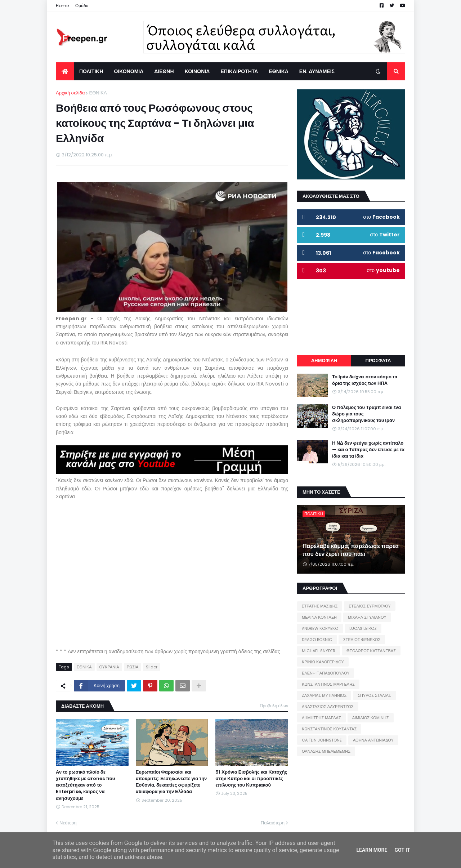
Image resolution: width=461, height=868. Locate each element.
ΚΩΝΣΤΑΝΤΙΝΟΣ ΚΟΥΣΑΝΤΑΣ (329, 729)
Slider (152, 667)
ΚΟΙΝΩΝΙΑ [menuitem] (197, 71)
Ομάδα (82, 6)
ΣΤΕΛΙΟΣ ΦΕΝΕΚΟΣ (362, 640)
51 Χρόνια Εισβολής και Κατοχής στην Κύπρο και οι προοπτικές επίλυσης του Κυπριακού (251, 779)
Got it (402, 850)
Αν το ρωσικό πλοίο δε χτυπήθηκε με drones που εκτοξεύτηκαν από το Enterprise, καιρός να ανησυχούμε (85, 785)
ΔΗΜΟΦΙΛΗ (324, 360)
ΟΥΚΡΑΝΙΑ (109, 667)
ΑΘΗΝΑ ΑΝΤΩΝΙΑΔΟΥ (373, 740)
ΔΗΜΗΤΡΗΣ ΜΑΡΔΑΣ (321, 718)
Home (62, 6)
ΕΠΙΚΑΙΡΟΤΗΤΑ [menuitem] (239, 71)
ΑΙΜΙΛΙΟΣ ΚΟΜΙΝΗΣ (371, 718)
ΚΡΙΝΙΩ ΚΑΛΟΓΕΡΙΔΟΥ (323, 662)
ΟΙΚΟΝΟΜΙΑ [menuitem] (129, 71)
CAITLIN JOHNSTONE (322, 740)
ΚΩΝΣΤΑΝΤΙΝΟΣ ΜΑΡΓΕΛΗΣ (328, 684)
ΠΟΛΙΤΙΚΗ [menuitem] (91, 71)
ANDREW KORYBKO (320, 628)
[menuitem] (65, 71)
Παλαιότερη (273, 823)
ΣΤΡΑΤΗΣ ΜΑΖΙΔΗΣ (320, 606)
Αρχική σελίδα (70, 93)
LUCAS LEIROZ (363, 628)
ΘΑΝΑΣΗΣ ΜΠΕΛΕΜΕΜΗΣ (326, 751)
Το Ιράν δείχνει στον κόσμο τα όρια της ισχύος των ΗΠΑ (365, 380)
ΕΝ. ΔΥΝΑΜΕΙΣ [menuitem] (317, 71)
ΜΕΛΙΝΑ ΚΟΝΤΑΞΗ (319, 617)
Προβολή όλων (274, 706)
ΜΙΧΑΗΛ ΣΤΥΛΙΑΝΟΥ (367, 617)
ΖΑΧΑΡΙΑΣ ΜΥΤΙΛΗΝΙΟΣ (324, 695)
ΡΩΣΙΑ (133, 667)
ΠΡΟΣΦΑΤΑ (378, 360)
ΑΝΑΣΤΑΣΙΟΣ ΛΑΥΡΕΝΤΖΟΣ (328, 707)
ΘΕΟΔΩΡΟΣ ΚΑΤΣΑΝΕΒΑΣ (371, 651)
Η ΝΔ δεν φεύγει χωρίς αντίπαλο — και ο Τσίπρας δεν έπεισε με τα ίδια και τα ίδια (368, 450)
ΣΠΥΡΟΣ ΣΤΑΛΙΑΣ (374, 695)
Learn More (372, 850)
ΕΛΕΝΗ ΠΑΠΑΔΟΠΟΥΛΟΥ (326, 673)
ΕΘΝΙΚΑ (98, 93)
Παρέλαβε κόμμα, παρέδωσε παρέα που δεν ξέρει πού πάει (351, 550)
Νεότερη (68, 823)
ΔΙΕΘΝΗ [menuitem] (164, 71)
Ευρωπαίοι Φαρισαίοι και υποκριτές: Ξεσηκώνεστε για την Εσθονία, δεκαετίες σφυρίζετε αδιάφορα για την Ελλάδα (171, 782)
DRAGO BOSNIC (317, 640)
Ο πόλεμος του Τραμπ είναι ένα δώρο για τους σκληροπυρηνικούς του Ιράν (367, 414)
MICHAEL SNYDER (319, 651)
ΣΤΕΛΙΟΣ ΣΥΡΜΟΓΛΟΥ (370, 606)
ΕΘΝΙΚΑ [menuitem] (278, 71)
